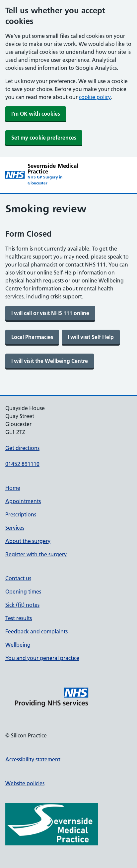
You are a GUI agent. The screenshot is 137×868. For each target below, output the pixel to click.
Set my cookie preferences (44, 138)
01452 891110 (22, 464)
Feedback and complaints (36, 631)
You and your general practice (42, 658)
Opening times (23, 592)
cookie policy (95, 97)
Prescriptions (21, 514)
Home (13, 488)
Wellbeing (18, 645)
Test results (19, 618)
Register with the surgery (36, 554)
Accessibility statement (33, 759)
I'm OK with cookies (36, 114)
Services (15, 528)
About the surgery (28, 541)
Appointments (23, 501)
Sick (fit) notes (22, 605)
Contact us (18, 578)
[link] (50, 313)
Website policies (25, 783)
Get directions (22, 448)
